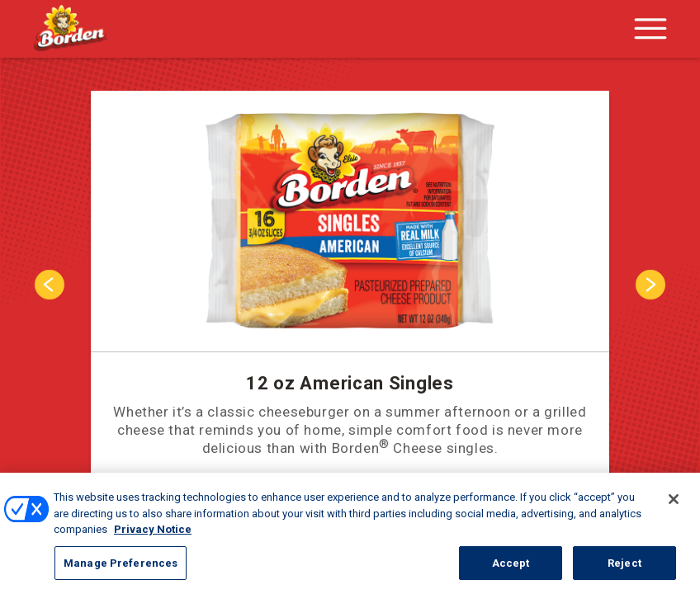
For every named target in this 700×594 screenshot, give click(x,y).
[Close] (674, 511)
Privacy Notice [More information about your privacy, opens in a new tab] (153, 542)
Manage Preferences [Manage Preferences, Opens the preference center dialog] (121, 575)
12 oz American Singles (350, 383)
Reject (624, 575)
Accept (511, 575)
